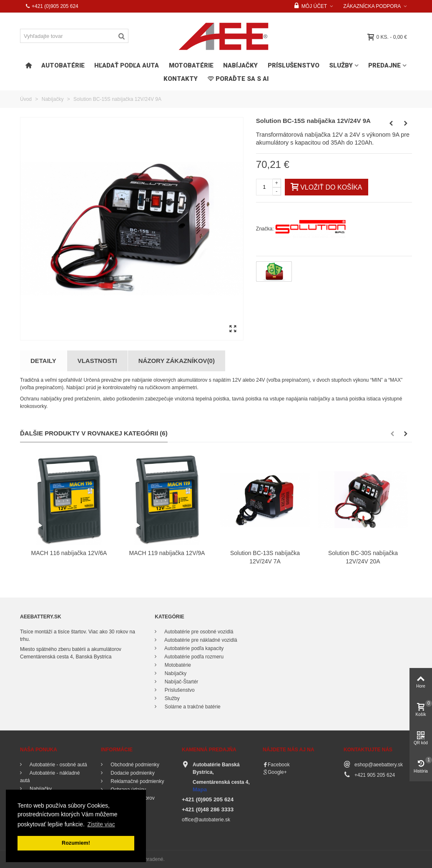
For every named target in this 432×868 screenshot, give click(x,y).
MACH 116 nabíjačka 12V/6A (69, 553)
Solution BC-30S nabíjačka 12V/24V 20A (363, 557)
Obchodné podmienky (134, 765)
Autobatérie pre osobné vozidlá (198, 632)
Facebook (279, 765)
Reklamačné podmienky (137, 781)
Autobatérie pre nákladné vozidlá (200, 640)
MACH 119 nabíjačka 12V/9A (167, 553)
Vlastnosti (97, 361)
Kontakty (181, 79)
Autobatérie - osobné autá (58, 765)
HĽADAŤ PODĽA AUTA (127, 65)
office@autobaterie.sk (206, 820)
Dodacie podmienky (132, 773)
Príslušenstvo (294, 65)
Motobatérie (191, 65)
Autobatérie (63, 65)
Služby (341, 65)
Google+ (277, 772)
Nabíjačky (240, 65)
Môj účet (311, 6)
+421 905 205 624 (375, 775)
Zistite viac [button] (101, 824)
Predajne (384, 65)
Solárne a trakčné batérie (192, 707)
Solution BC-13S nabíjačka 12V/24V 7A (265, 557)
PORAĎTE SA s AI (238, 79)
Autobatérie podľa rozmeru (193, 657)
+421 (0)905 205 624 (52, 6)
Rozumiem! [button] (76, 843)
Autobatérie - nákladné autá (50, 777)
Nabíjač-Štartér (181, 682)
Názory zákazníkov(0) (177, 361)
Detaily (43, 361)
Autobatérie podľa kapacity (193, 648)
